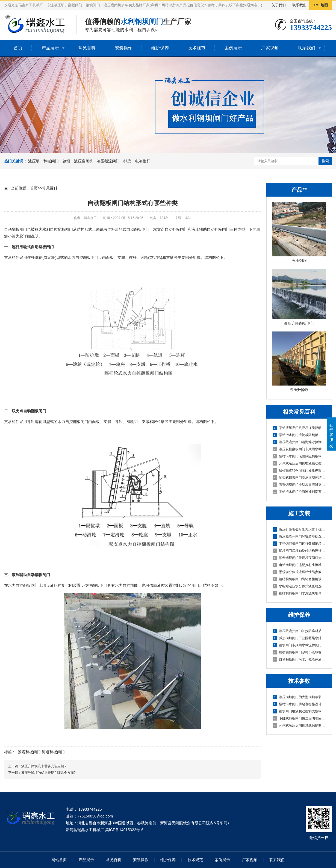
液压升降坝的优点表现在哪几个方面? (48, 773)
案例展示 (233, 48)
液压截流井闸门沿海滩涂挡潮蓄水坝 (299, 442)
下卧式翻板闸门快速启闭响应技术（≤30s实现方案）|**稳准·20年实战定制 (299, 718)
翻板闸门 (51, 161)
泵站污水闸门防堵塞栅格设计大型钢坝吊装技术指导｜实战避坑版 (299, 704)
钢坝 (66, 161)
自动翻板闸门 (16, 229)
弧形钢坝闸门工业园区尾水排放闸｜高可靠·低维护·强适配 (299, 638)
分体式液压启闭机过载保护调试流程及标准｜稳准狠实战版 (299, 725)
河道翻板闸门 (53, 752)
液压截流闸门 (108, 161)
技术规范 (197, 48)
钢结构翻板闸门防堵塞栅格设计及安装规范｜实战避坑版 (299, 579)
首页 (18, 48)
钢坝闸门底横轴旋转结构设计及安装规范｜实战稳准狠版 (299, 551)
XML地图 (321, 5)
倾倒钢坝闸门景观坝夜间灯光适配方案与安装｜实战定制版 (299, 558)
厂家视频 (270, 48)
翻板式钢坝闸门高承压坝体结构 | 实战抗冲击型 (299, 478)
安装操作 (123, 48)
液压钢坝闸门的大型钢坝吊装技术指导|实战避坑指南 (299, 697)
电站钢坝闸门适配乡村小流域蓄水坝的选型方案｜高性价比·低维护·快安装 (299, 565)
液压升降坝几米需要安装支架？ (44, 766)
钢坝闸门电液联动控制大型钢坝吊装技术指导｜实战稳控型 (299, 711)
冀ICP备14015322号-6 (124, 830)
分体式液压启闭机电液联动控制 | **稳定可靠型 (299, 463)
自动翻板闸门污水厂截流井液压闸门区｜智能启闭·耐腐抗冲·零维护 (299, 659)
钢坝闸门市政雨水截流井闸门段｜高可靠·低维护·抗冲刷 (299, 645)
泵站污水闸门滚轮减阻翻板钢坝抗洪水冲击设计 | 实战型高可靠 (299, 456)
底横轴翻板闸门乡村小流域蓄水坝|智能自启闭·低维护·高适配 (299, 652)
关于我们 (279, 5)
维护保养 (160, 48)
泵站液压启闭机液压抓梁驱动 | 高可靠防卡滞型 (299, 428)
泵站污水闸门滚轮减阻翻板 (295, 435)
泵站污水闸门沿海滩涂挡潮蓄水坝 (299, 492)
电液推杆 (143, 161)
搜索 (325, 161)
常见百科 (87, 48)
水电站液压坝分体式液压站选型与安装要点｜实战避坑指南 (299, 586)
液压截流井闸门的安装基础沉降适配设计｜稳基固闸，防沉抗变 (299, 537)
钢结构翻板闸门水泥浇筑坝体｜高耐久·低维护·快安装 (299, 593)
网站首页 (59, 860)
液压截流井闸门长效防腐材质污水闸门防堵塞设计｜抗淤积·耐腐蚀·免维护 (299, 631)
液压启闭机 (84, 161)
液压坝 (34, 161)
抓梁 (127, 161)
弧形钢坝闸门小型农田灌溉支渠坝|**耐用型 (299, 485)
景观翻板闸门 (29, 752)
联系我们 (299, 5)
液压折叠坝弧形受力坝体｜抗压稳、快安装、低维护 (299, 529)
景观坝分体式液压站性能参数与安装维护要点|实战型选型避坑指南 (299, 572)
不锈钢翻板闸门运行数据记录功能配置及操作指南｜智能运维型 (299, 544)
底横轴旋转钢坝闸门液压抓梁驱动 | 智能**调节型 (299, 470)
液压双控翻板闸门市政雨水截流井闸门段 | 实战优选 (299, 449)
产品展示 (50, 48)
